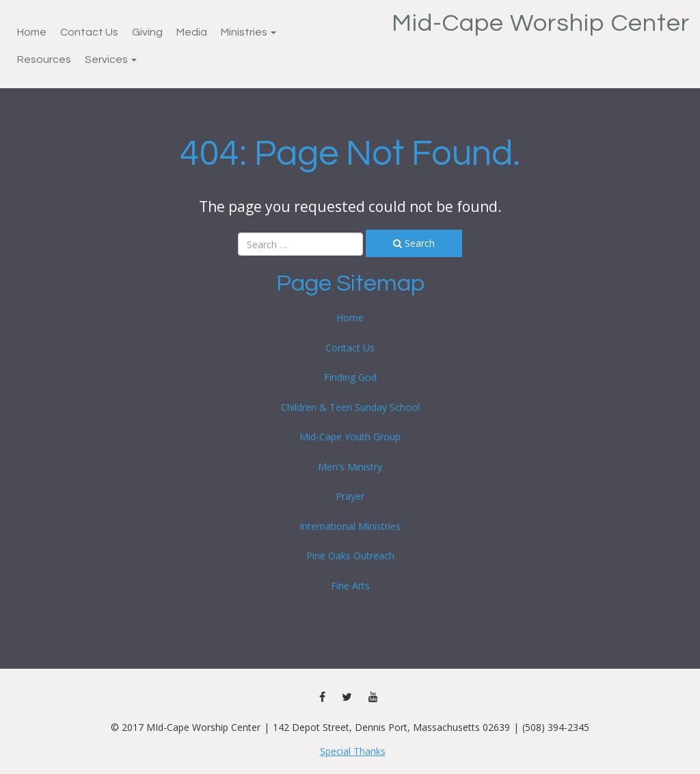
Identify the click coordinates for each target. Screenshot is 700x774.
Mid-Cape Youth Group (350, 437)
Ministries (248, 32)
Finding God (350, 377)
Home (32, 32)
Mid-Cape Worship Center (541, 23)
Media (192, 32)
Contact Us (89, 32)
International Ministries (350, 526)
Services (111, 59)
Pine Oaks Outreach (350, 556)
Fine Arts (350, 586)
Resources (44, 59)
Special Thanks (353, 751)
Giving (147, 32)
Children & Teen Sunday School (350, 407)
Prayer (350, 496)
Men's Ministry (350, 467)
